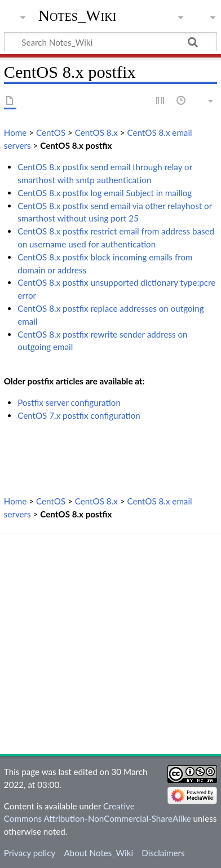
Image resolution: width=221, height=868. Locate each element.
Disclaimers (163, 853)
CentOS (51, 132)
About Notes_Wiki (98, 853)
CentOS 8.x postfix (76, 145)
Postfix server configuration (69, 402)
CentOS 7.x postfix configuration (79, 415)
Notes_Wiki (78, 15)
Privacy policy (30, 853)
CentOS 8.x (96, 132)
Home (15, 132)
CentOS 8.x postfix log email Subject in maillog (105, 193)
